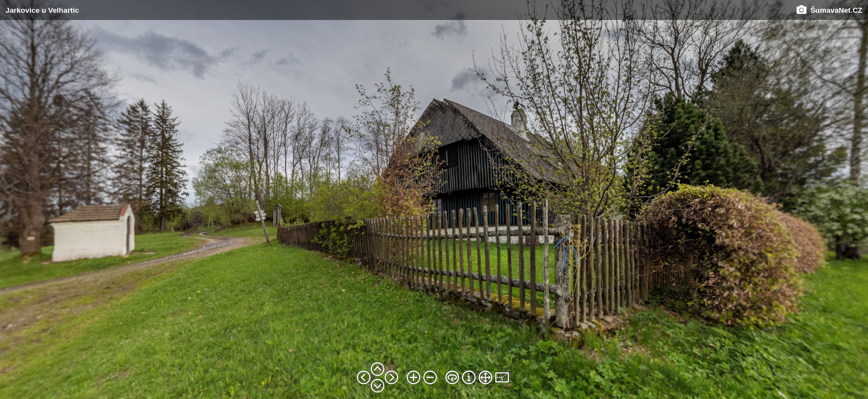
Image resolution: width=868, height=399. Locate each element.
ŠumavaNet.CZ (830, 10)
